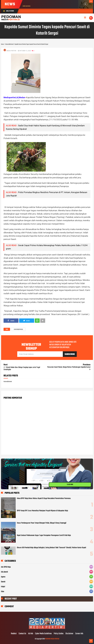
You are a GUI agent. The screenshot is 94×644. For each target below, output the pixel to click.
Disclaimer (69, 634)
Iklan (3, 592)
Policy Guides (59, 634)
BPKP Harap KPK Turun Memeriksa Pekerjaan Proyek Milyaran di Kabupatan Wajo (42, 511)
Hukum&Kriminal (18, 329)
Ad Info (31, 634)
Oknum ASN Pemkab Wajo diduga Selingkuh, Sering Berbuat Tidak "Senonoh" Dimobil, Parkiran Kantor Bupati (51, 548)
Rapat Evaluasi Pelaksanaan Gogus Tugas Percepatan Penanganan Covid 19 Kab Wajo (44, 535)
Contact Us (22, 634)
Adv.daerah (4, 572)
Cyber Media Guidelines (43, 634)
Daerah (3, 582)
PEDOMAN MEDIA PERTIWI (52, 639)
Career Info (79, 634)
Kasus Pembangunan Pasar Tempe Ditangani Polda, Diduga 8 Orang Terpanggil (42, 523)
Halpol (3, 587)
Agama (3, 577)
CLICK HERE (70, 485)
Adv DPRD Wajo (6, 567)
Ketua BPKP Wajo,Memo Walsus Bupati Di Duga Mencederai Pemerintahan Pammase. (44, 498)
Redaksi (14, 634)
